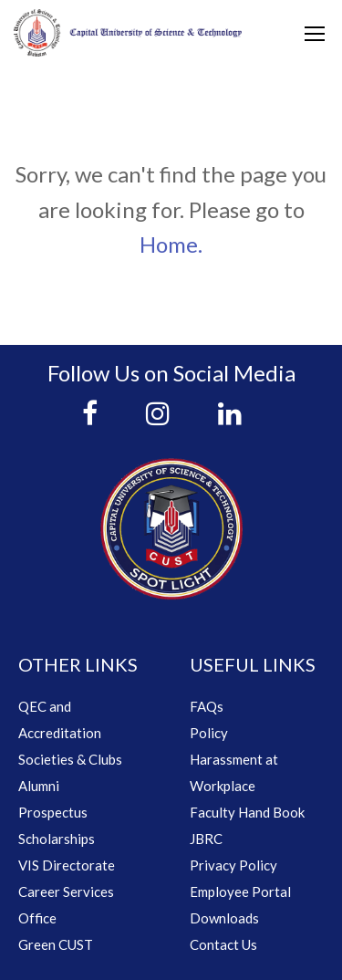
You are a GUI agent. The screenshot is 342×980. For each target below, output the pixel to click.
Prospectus (53, 812)
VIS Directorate (67, 865)
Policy (209, 733)
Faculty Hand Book (247, 812)
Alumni (39, 786)
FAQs (207, 706)
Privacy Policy (233, 865)
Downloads (224, 918)
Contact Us (223, 944)
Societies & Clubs (70, 759)
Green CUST (56, 944)
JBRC (206, 839)
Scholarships (57, 839)
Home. (171, 244)
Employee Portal (240, 891)
